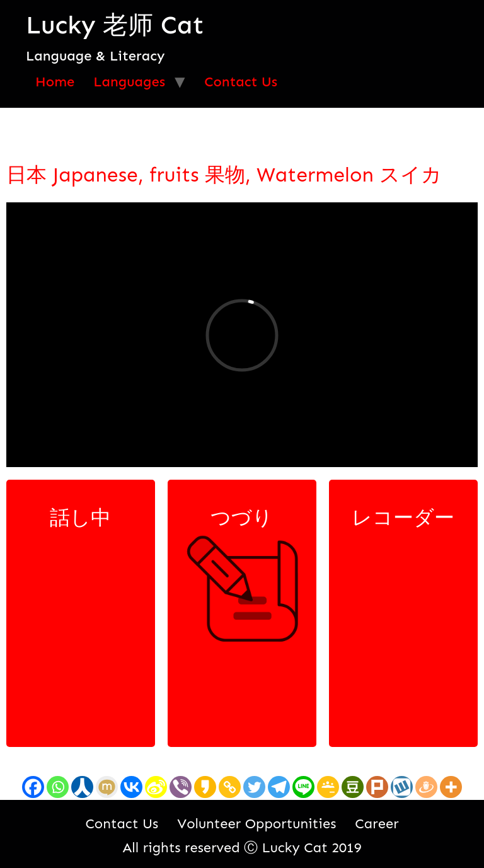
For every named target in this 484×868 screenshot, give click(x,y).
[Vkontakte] (131, 787)
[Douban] (353, 787)
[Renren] (82, 787)
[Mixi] (107, 787)
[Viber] (181, 787)
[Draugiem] (426, 787)
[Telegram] (279, 787)
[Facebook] (33, 787)
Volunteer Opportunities (256, 824)
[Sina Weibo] (156, 787)
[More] (451, 787)
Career (377, 824)
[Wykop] (402, 787)
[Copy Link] (230, 787)
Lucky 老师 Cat (115, 25)
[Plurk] (377, 787)
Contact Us (241, 82)
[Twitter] (254, 787)
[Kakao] (205, 787)
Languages (129, 82)
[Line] (303, 787)
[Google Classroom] (328, 787)
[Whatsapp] (58, 787)
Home (55, 82)
